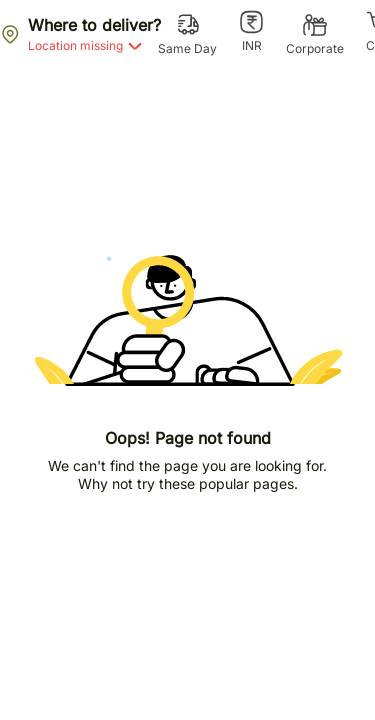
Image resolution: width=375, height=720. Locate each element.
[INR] (251, 32)
